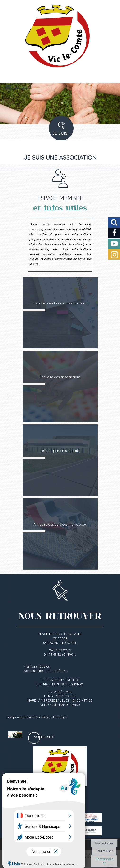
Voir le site (44, 737)
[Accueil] (54, 38)
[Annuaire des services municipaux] (60, 534)
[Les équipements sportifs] (60, 460)
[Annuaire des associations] (60, 386)
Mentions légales (37, 666)
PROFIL (60, 131)
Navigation (21, 88)
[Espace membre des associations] (60, 313)
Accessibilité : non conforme (46, 671)
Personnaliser (104, 861)
